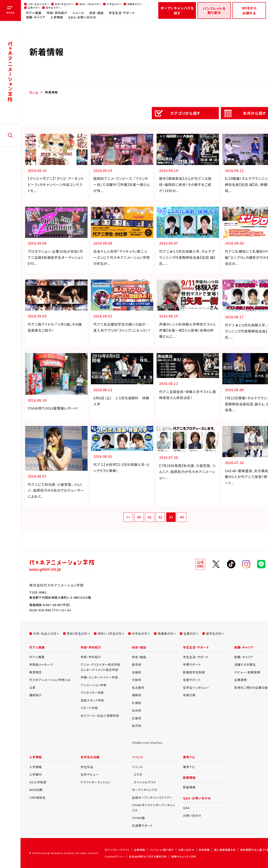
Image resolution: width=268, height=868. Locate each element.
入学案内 (36, 774)
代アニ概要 (34, 13)
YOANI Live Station (147, 743)
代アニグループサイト (117, 850)
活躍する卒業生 (245, 664)
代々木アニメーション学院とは (50, 680)
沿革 (32, 687)
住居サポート (192, 680)
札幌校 (137, 703)
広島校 (137, 718)
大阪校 (137, 680)
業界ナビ (189, 767)
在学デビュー (90, 774)
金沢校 (137, 726)
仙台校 (137, 710)
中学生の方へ (114, 4)
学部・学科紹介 (57, 13)
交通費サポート (142, 825)
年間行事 (189, 695)
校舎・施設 (97, 13)
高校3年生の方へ (64, 4)
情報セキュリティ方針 (184, 856)
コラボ (138, 774)
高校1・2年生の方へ (90, 4)
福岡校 (137, 695)
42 (160, 517)
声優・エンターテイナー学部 (99, 677)
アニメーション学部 (94, 685)
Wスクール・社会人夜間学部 (100, 716)
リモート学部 (89, 708)
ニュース (78, 13)
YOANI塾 (138, 818)
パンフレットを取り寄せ (214, 10)
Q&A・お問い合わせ (82, 17)
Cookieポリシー (115, 856)
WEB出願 (36, 790)
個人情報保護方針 (225, 850)
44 (182, 517)
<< (128, 517)
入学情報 (57, 17)
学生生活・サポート (122, 13)
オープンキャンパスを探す (177, 10)
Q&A (186, 808)
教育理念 (36, 672)
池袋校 (137, 672)
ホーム (34, 92)
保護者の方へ (135, 4)
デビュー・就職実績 (247, 672)
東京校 (137, 664)
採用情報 (204, 850)
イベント (137, 767)
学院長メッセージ (41, 664)
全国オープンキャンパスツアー (152, 797)
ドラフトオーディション (95, 782)
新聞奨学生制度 (194, 672)
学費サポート (192, 664)
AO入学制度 (38, 782)
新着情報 (52, 92)
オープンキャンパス (145, 790)
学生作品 (87, 767)
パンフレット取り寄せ (162, 850)
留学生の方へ (53, 8)
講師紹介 (36, 695)
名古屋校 (138, 687)
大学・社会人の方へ (39, 4)
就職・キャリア (36, 17)
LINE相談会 (37, 797)
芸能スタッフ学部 (92, 700)
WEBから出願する (249, 10)
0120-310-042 (40, 610)
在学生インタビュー (196, 687)
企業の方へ (34, 8)
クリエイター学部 (92, 693)
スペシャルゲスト (145, 782)
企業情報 (139, 850)
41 (150, 517)
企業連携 (241, 680)
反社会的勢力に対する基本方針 (148, 856)
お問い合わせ (192, 815)
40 (139, 517)
